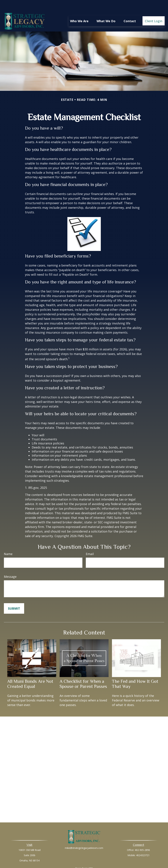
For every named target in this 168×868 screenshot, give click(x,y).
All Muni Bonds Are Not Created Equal (30, 674)
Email (90, 544)
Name (8, 544)
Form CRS (87, 858)
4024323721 (143, 845)
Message (10, 566)
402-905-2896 (142, 840)
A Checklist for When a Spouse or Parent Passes (83, 674)
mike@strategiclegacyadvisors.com (84, 838)
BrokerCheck (119, 864)
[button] (79, 11)
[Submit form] (14, 598)
